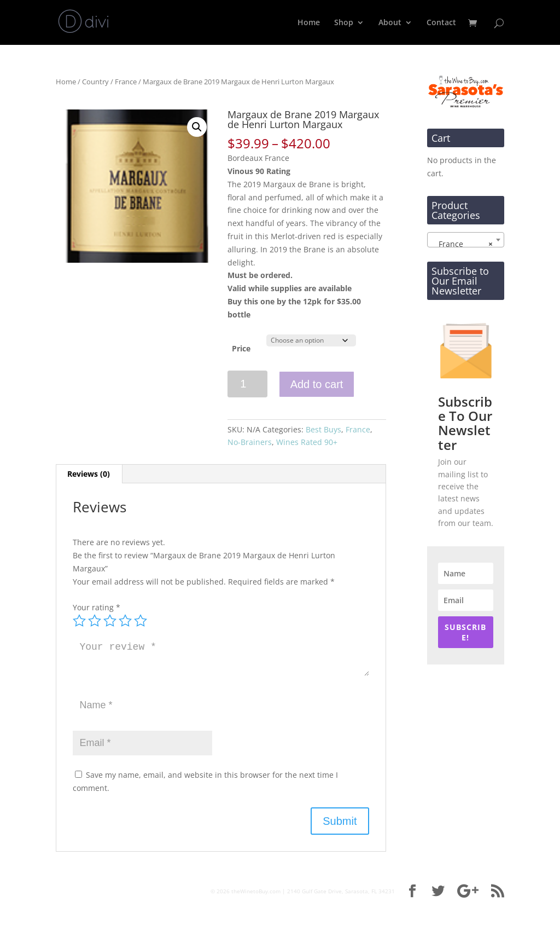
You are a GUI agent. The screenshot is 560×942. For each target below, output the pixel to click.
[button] (197, 127)
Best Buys (323, 429)
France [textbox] (462, 244)
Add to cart (317, 384)
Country (95, 82)
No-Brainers (250, 442)
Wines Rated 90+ (307, 442)
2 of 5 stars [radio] (95, 621)
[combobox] (466, 240)
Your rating (97, 607)
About (390, 23)
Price (241, 348)
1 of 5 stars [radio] (79, 621)
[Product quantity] (247, 384)
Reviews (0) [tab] (89, 474)
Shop (344, 23)
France (126, 82)
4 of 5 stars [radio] (125, 621)
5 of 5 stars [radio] (141, 621)
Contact (441, 23)
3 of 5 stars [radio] (110, 621)
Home (309, 23)
